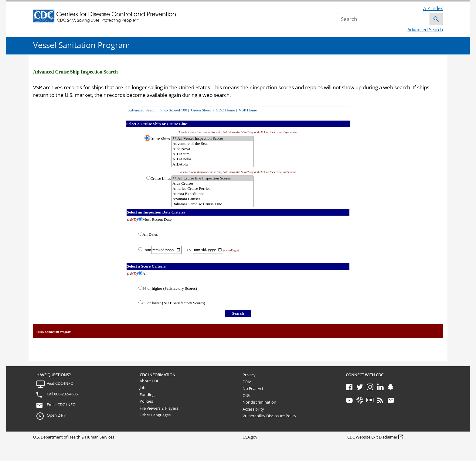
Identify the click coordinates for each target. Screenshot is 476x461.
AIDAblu (212, 164)
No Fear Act (253, 388)
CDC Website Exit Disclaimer (372, 437)
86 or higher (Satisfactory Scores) (170, 288)
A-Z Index (433, 8)
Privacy (249, 375)
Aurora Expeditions (212, 194)
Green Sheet (201, 110)
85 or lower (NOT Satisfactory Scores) (174, 303)
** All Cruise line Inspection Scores (212, 178)
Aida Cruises (212, 184)
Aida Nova (212, 149)
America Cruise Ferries (212, 189)
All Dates (150, 234)
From (147, 250)
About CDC (150, 381)
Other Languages (155, 415)
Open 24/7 (56, 415)
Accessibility (253, 409)
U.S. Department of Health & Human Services (74, 437)
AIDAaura (212, 154)
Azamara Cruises (212, 199)
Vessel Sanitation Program (82, 45)
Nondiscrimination (259, 402)
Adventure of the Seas (212, 144)
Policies (146, 401)
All (145, 273)
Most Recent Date (157, 219)
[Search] (383, 19)
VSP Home (248, 110)
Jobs (143, 388)
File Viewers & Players (159, 408)
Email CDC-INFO (61, 405)
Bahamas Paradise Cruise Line (212, 204)
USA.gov (250, 437)
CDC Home (225, 110)
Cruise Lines (161, 178)
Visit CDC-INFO (60, 383)
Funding (147, 394)
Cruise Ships (160, 139)
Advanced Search (425, 29)
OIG (246, 395)
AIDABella (212, 159)
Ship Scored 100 (174, 110)
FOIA (247, 382)
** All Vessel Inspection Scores (212, 139)
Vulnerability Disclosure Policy (269, 416)
